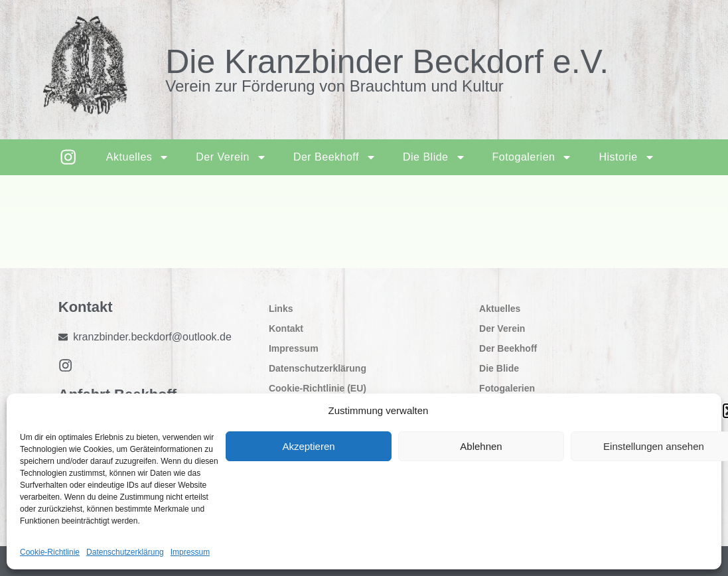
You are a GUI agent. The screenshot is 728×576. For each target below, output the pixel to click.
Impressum (190, 552)
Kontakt (286, 328)
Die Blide (434, 157)
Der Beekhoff (334, 157)
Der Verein (231, 157)
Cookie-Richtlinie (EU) (318, 388)
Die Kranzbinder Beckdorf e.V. (387, 62)
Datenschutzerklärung (125, 552)
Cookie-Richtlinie (50, 552)
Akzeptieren (308, 446)
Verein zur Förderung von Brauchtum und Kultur (334, 86)
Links (281, 309)
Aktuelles (137, 157)
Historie (626, 157)
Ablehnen (481, 446)
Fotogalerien (531, 157)
